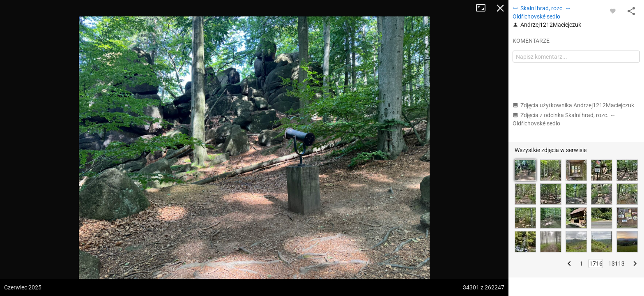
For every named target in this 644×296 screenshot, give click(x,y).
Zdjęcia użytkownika (573, 105)
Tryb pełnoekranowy (484, 8)
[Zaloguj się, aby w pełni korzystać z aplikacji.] (613, 11)
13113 (616, 264)
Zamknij (500, 8)
